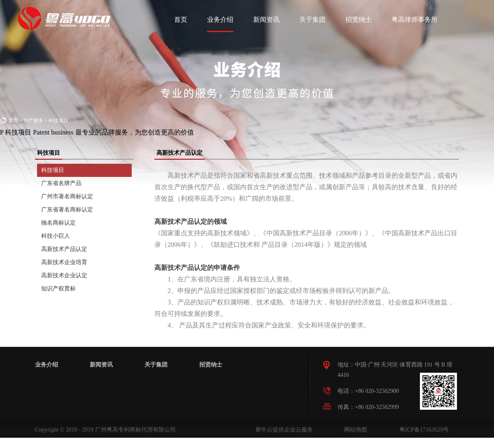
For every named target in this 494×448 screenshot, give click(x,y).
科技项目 (58, 121)
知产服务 (33, 121)
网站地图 (354, 430)
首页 (181, 20)
